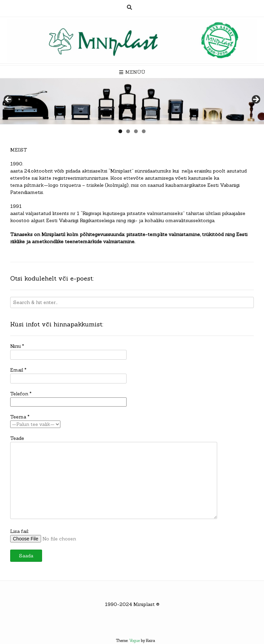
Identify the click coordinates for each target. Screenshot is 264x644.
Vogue (135, 641)
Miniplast (144, 604)
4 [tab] (144, 131)
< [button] (8, 100)
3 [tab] (136, 131)
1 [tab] (120, 131)
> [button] (256, 100)
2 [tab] (128, 131)
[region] (132, 101)
